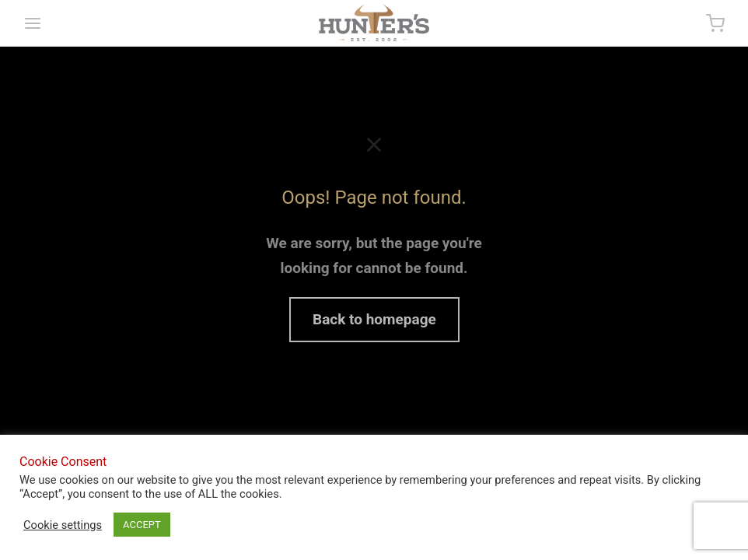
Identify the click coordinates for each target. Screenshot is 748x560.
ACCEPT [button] (142, 525)
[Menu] (33, 23)
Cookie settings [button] (63, 525)
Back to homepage (374, 319)
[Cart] (715, 23)
